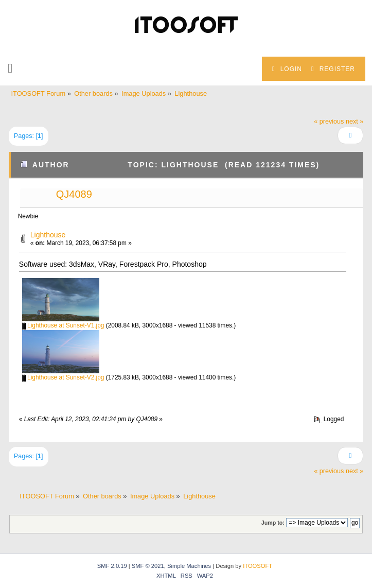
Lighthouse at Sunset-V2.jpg (63, 377)
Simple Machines (189, 566)
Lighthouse (48, 235)
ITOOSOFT (258, 566)
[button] (10, 68)
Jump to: (273, 523)
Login (287, 69)
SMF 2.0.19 (112, 566)
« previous (329, 122)
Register (333, 69)
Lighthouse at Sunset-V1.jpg (63, 325)
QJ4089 (74, 194)
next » (355, 122)
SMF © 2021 (148, 566)
